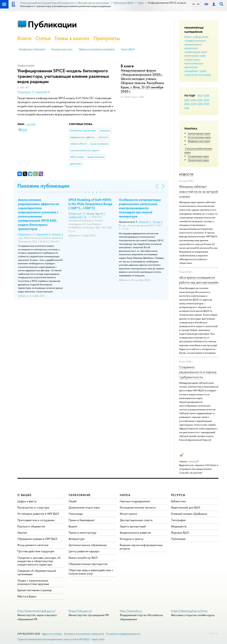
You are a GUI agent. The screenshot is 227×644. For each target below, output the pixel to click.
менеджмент (191, 71)
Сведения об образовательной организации (37, 572)
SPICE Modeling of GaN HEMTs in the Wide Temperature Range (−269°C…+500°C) (90, 204)
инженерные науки (195, 55)
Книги (24, 38)
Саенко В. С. (145, 222)
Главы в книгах (72, 38)
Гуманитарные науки (199, 133)
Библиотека (178, 501)
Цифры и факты (27, 501)
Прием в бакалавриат (82, 520)
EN (198, 4)
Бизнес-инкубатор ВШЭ (83, 558)
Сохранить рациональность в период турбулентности (198, 372)
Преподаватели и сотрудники (36, 520)
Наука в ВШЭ (128, 49)
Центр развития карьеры (84, 551)
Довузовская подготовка (84, 507)
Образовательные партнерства (88, 564)
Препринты (107, 38)
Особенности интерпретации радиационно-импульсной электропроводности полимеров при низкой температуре (140, 208)
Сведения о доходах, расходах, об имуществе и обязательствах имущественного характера (39, 561)
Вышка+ (73, 526)
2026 (206, 96)
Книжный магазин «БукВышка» (189, 514)
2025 (187, 100)
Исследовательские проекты (138, 507)
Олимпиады (76, 514)
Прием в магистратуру (83, 533)
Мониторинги (128, 514)
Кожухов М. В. (43, 92)
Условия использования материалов (84, 634)
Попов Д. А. (58, 234)
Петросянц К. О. (26, 92)
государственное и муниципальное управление (195, 44)
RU (194, 4)
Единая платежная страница (34, 590)
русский (31, 124)
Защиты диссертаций (133, 526)
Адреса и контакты (52, 634)
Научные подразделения (135, 501)
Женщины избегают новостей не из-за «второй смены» (199, 191)
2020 (194, 104)
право (203, 71)
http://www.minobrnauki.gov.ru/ (36, 611)
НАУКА (125, 495)
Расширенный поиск (62, 49)
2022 (206, 100)
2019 (200, 104)
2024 (194, 100)
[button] (82, 192)
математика (191, 67)
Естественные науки (199, 137)
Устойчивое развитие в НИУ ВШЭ (38, 514)
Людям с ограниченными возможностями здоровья (33, 582)
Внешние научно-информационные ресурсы (141, 547)
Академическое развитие (135, 533)
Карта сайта (98, 639)
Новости (186, 174)
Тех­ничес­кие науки (198, 160)
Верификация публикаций (32, 49)
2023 (200, 100)
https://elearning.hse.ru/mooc (189, 611)
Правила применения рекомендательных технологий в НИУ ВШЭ (54, 639)
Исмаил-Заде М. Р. (96, 214)
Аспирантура (77, 539)
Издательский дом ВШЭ (186, 507)
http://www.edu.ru (131, 611)
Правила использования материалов (97, 49)
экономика (205, 75)
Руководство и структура (33, 507)
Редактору (214, 633)
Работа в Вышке (27, 596)
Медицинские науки (199, 141)
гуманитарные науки (196, 52)
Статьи (43, 38)
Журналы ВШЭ (180, 533)
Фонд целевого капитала (33, 545)
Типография (178, 520)
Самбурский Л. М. (77, 217)
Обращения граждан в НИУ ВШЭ (37, 539)
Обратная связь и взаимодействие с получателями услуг (91, 572)
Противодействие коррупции (36, 551)
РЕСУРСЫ (178, 495)
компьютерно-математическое (194, 61)
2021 (187, 104)
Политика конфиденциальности (123, 634)
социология (191, 75)
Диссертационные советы (136, 520)
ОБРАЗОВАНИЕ (80, 495)
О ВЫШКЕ (25, 495)
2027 (200, 96)
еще (187, 108)
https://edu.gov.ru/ (80, 611)
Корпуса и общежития (31, 526)
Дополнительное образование (88, 545)
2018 (206, 104)
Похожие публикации (43, 186)
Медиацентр (179, 526)
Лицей (72, 501)
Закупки (22, 533)
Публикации (52, 24)
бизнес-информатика (196, 37)
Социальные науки (198, 156)
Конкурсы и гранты (132, 539)
